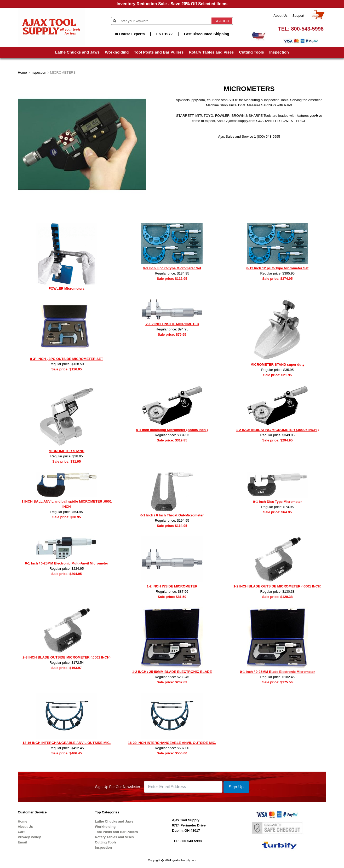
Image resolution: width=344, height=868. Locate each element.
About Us (280, 16)
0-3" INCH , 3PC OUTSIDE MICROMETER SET (67, 359)
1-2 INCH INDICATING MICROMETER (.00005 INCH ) (277, 430)
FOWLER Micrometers (67, 289)
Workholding (117, 52)
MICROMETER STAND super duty (277, 365)
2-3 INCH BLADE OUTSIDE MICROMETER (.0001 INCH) (67, 657)
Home (22, 72)
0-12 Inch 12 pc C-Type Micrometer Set (277, 268)
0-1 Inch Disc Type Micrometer (277, 502)
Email (22, 842)
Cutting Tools (251, 52)
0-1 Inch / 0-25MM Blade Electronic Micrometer (277, 672)
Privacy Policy (29, 837)
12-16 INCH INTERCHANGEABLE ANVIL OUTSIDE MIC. (67, 743)
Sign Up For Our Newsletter (118, 787)
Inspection (279, 52)
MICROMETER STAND (67, 451)
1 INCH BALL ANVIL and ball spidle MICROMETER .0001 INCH (67, 504)
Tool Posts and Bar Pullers (159, 52)
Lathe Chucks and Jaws (77, 52)
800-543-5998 (307, 29)
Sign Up (236, 787)
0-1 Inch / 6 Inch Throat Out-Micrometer (172, 515)
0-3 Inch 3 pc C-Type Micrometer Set (172, 268)
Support (298, 16)
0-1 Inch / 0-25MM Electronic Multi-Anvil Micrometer (67, 563)
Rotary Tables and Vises (211, 52)
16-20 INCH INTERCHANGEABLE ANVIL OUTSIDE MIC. (172, 743)
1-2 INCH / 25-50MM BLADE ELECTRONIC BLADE (172, 672)
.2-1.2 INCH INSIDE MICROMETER (172, 324)
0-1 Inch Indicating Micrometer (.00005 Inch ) (172, 430)
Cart (21, 832)
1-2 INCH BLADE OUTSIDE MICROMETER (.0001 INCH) (277, 586)
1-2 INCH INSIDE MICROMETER (172, 586)
